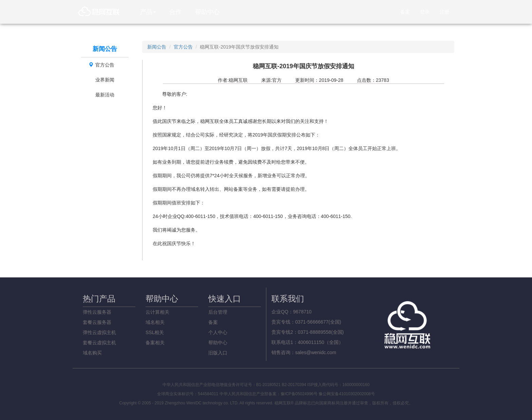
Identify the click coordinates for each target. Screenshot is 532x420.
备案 (405, 12)
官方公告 (101, 65)
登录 (425, 12)
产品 (148, 12)
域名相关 (155, 322)
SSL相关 (155, 332)
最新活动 (105, 95)
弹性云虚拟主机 (99, 332)
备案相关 (155, 343)
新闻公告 (157, 47)
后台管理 (218, 312)
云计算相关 (157, 312)
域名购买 (92, 353)
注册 (444, 12)
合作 (175, 12)
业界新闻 (105, 80)
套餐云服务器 (97, 322)
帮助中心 (207, 12)
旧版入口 (218, 353)
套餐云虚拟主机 (99, 343)
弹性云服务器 (97, 312)
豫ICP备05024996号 (299, 394)
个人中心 (218, 332)
